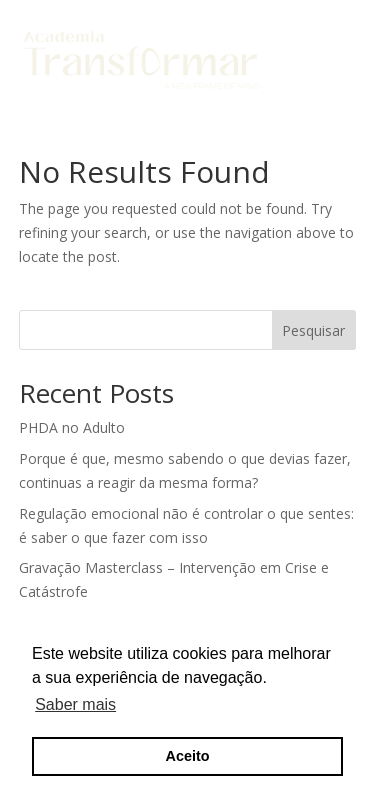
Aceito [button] (188, 756)
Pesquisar (313, 330)
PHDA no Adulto (72, 427)
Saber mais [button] (75, 704)
